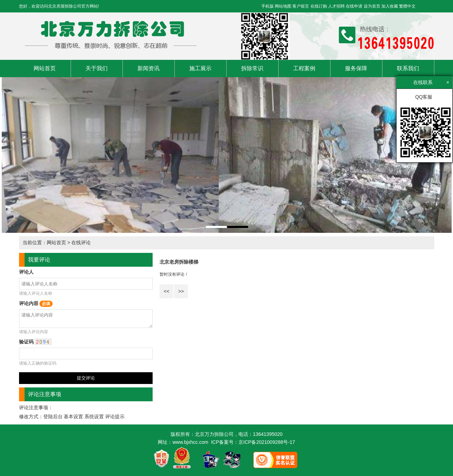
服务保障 (356, 68)
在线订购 (319, 6)
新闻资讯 (148, 68)
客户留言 (301, 6)
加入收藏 (390, 6)
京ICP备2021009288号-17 (267, 442)
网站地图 (283, 6)
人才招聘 (336, 6)
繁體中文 (407, 6)
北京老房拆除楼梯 (179, 262)
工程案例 (304, 68)
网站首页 (45, 68)
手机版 (268, 6)
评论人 (26, 272)
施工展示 (200, 68)
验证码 (36, 342)
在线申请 (354, 6)
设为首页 (372, 6)
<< (166, 291)
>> (181, 291)
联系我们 (408, 68)
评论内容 (36, 303)
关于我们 (97, 68)
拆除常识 (252, 68)
